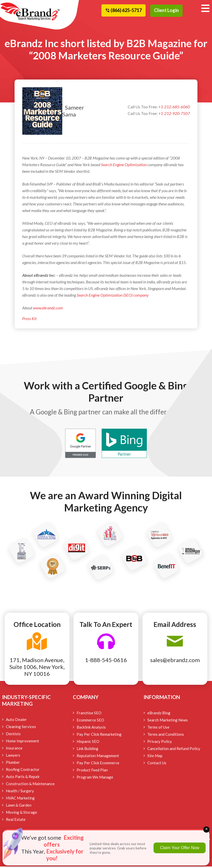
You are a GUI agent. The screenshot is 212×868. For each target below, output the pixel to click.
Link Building (87, 750)
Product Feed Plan (92, 771)
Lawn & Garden (19, 807)
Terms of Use (158, 729)
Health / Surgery (20, 792)
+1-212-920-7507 (174, 115)
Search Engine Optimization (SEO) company (113, 297)
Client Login (166, 10)
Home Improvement (22, 742)
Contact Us (157, 764)
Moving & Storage (21, 814)
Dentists (13, 735)
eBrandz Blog (159, 714)
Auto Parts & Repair (23, 778)
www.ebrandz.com (48, 309)
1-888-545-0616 (106, 661)
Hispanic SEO (88, 743)
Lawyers (13, 757)
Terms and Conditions (166, 736)
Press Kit (29, 320)
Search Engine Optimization (124, 166)
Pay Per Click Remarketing (99, 736)
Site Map (155, 757)
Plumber (13, 764)
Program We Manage (95, 779)
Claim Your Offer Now (180, 848)
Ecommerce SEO (90, 721)
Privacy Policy (160, 743)
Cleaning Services (21, 728)
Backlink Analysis (91, 729)
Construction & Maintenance (30, 785)
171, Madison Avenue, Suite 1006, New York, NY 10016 (37, 668)
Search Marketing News (168, 721)
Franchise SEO (89, 714)
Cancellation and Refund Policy (174, 750)
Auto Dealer (16, 721)
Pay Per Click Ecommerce (98, 764)
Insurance (14, 749)
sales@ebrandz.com (175, 661)
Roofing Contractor (23, 771)
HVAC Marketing (20, 799)
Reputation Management (98, 757)
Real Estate (16, 821)
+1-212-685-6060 (174, 108)
